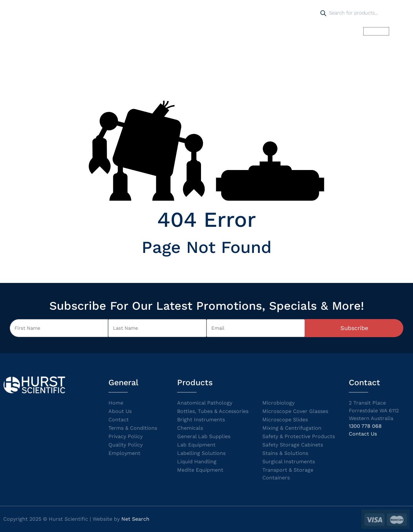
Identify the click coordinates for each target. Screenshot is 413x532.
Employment (124, 453)
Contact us (333, 31)
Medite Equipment (200, 470)
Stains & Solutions (285, 453)
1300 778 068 (365, 426)
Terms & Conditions (133, 428)
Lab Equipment (196, 445)
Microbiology (278, 403)
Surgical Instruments (289, 462)
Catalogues (230, 31)
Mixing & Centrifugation (292, 428)
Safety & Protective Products (299, 436)
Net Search (135, 519)
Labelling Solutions (201, 453)
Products (149, 31)
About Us (120, 411)
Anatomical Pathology (205, 403)
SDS (262, 31)
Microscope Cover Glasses (295, 411)
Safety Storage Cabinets (293, 445)
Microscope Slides (285, 420)
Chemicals (190, 428)
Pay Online (293, 31)
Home (117, 31)
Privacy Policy (126, 436)
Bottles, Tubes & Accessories (213, 411)
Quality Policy (126, 445)
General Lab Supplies (204, 436)
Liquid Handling (197, 462)
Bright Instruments (201, 420)
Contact (119, 420)
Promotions (188, 31)
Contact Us (363, 434)
